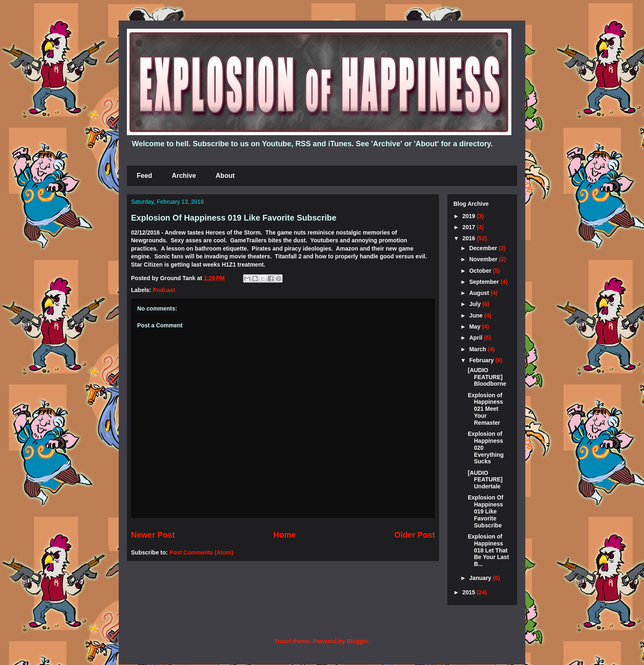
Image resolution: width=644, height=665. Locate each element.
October (481, 271)
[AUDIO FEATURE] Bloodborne (487, 377)
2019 (470, 216)
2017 (470, 227)
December (484, 248)
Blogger (357, 641)
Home (285, 535)
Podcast (164, 290)
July (476, 304)
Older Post (415, 535)
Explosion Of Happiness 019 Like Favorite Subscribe (234, 218)
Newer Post (153, 535)
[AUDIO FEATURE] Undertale (485, 480)
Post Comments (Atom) (201, 552)
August (480, 293)
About (225, 176)
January (481, 578)
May (475, 327)
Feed (144, 176)
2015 (470, 592)
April (476, 338)
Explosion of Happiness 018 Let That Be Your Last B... (488, 550)
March (478, 349)
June (477, 315)
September (485, 282)
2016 (470, 238)
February (482, 360)
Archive (184, 176)
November (484, 259)
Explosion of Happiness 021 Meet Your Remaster (485, 409)
